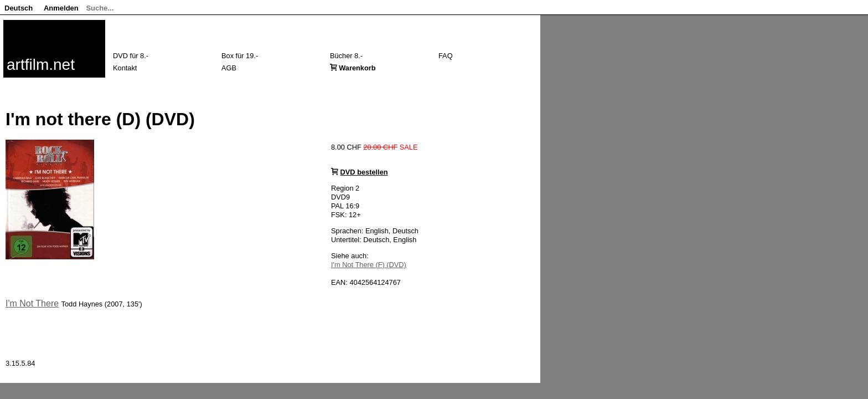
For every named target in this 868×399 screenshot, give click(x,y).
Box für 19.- (240, 56)
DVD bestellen (364, 172)
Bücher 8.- (346, 56)
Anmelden (61, 8)
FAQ (446, 56)
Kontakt (125, 68)
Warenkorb (357, 68)
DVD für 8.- (131, 56)
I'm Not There (32, 303)
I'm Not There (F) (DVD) (369, 265)
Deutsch (19, 8)
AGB (229, 68)
